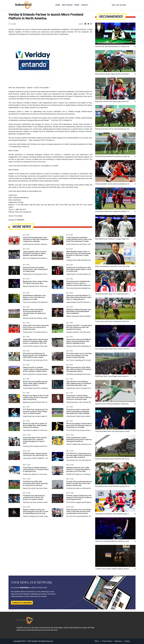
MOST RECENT (67, 5)
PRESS (77, 5)
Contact (127, 641)
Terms (97, 641)
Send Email (17, 200)
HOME (58, 5)
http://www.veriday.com (23, 212)
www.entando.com (35, 191)
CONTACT (85, 5)
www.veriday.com (35, 166)
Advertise (118, 641)
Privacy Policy (107, 641)
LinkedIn (55, 166)
